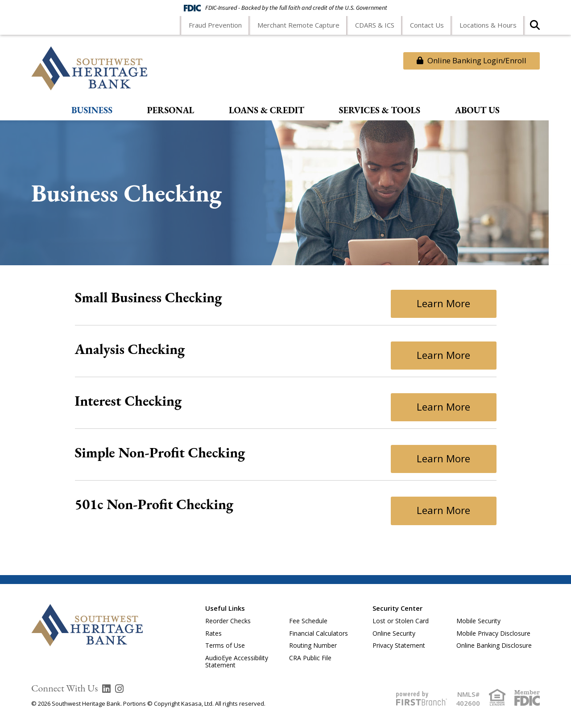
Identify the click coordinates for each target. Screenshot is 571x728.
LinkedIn (106, 689)
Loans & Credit (267, 111)
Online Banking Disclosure (494, 645)
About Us (477, 111)
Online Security (394, 633)
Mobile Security (478, 621)
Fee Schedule (308, 621)
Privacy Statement (399, 645)
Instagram (119, 689)
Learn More (443, 303)
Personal (171, 111)
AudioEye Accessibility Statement (237, 662)
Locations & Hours (488, 25)
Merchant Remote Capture (298, 25)
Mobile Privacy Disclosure (493, 633)
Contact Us (427, 25)
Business (92, 111)
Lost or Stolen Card (401, 621)
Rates (213, 633)
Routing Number (313, 645)
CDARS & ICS (375, 25)
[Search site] (535, 28)
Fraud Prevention (215, 25)
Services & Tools (380, 111)
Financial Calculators (319, 633)
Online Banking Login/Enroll (472, 60)
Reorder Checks (228, 621)
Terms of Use (225, 645)
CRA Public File (310, 658)
